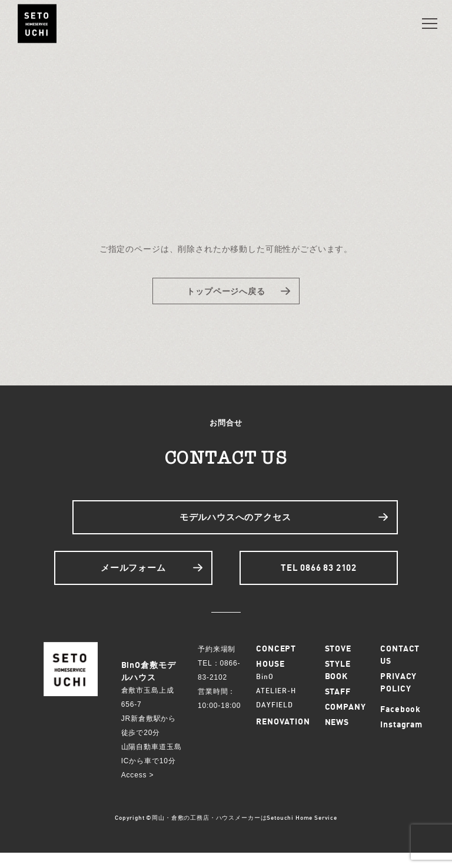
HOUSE (270, 679)
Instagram (401, 739)
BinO (265, 692)
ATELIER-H (276, 706)
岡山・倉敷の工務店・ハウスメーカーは (209, 833)
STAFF (338, 706)
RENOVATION (283, 736)
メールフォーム (132, 580)
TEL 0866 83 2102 (320, 580)
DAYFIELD (275, 720)
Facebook (401, 724)
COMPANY (345, 722)
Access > (138, 790)
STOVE (338, 664)
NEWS (337, 737)
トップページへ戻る (226, 292)
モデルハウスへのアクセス (235, 524)
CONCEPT (276, 664)
